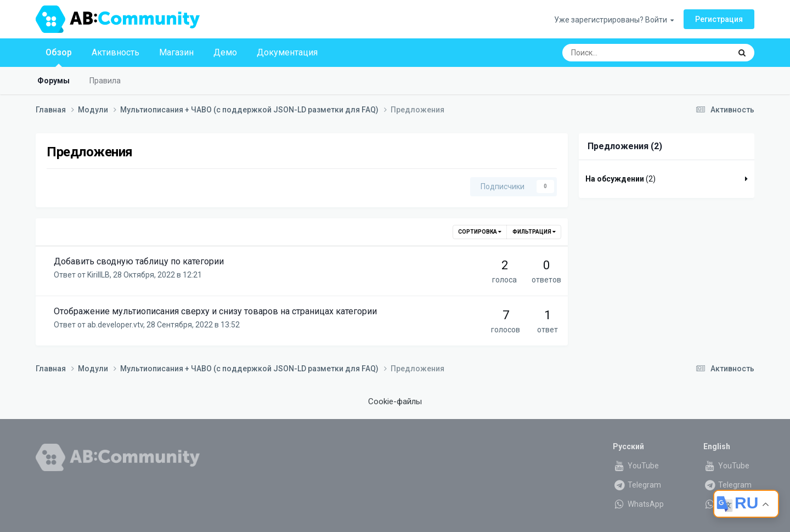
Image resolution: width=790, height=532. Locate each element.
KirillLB (98, 275)
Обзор (59, 57)
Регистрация (719, 19)
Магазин (176, 52)
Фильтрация (534, 232)
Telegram (637, 485)
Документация (287, 52)
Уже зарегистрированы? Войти (614, 20)
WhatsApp (638, 504)
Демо (225, 52)
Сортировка (480, 232)
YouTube (636, 466)
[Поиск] (617, 53)
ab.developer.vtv (115, 325)
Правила (105, 81)
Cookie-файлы (395, 401)
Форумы (53, 81)
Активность (115, 52)
